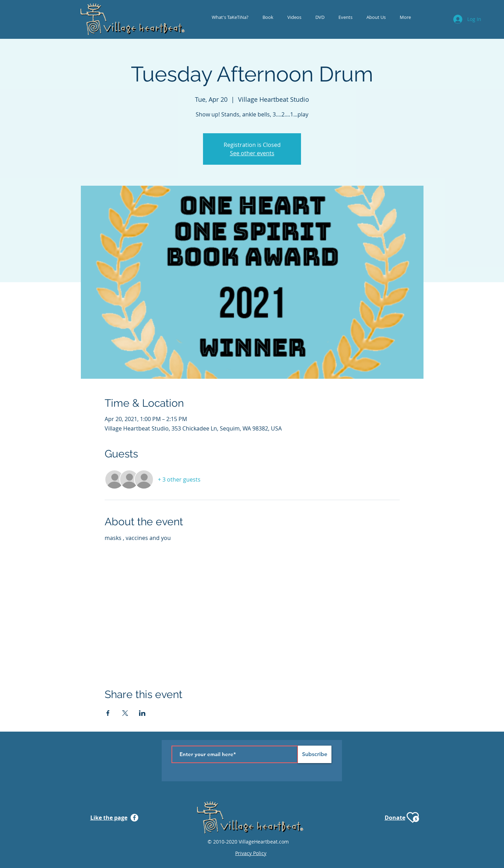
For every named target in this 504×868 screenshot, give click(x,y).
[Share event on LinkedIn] (142, 713)
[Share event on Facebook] (108, 713)
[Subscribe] (315, 754)
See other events (252, 153)
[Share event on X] (125, 713)
